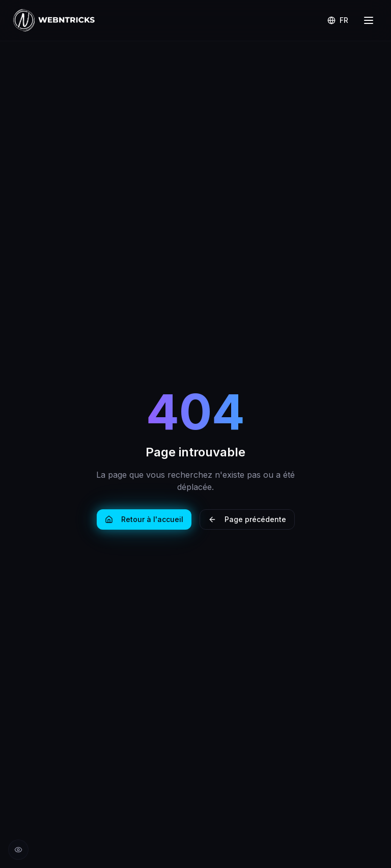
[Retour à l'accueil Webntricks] (54, 20)
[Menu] (369, 20)
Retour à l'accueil (144, 519)
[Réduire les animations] (18, 850)
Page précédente (247, 519)
